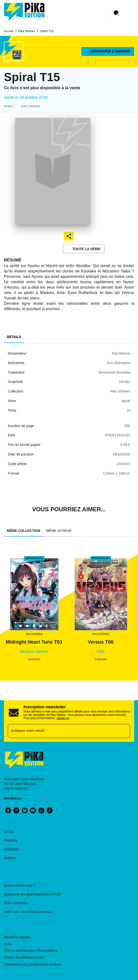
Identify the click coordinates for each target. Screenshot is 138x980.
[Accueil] (24, 12)
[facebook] (8, 810)
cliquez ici (63, 718)
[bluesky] (25, 810)
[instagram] (16, 810)
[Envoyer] (124, 731)
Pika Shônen (27, 31)
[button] (108, 51)
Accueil (9, 31)
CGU (8, 944)
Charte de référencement (23, 957)
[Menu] (122, 13)
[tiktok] (50, 810)
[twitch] (41, 810)
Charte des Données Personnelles (31, 951)
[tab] (14, 337)
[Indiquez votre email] (63, 731)
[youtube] (33, 810)
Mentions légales (17, 937)
